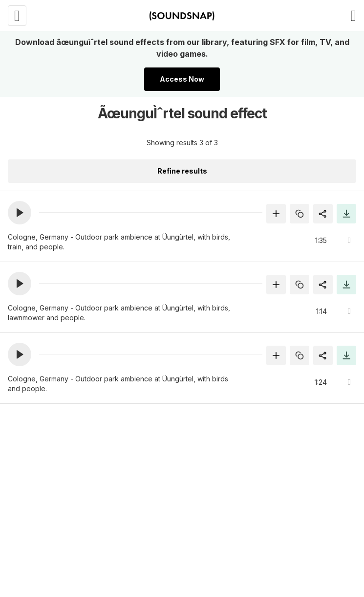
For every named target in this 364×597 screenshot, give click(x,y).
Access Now (182, 79)
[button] (20, 213)
